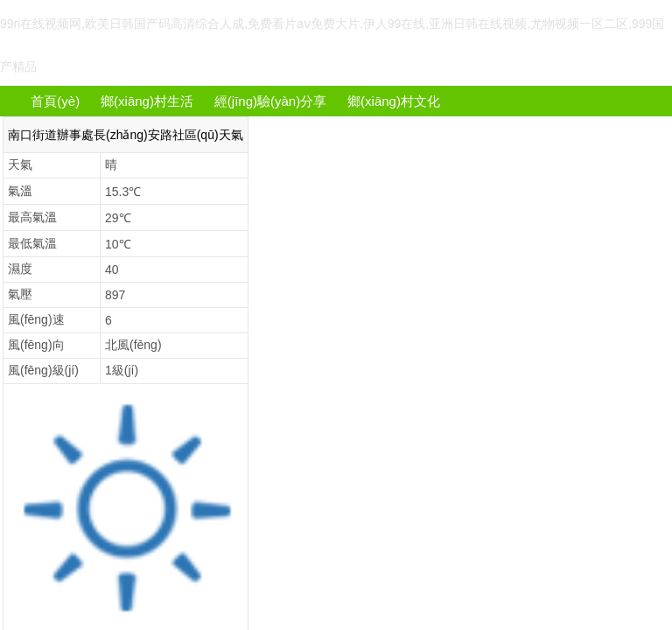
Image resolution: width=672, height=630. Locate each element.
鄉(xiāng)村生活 (147, 101)
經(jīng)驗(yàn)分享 (270, 101)
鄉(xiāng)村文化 (394, 101)
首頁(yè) (55, 101)
